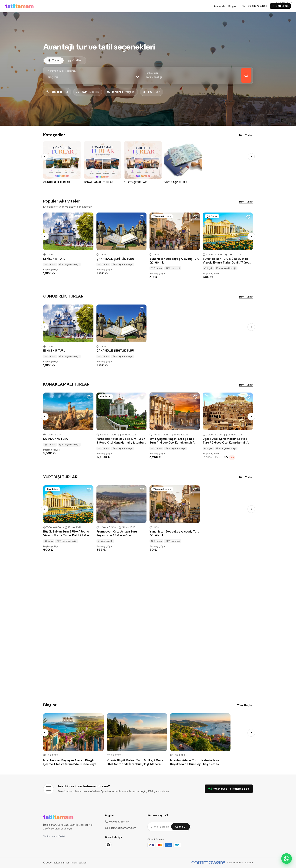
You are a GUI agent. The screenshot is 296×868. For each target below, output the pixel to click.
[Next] (251, 157)
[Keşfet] (246, 75)
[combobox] (93, 77)
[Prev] (45, 157)
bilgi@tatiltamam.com (121, 828)
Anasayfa (220, 6)
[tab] (54, 60)
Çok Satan (212, 216)
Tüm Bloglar (245, 705)
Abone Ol (181, 827)
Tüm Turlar (246, 135)
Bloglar (233, 6)
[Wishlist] (89, 217)
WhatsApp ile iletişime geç (229, 789)
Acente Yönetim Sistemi (240, 863)
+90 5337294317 (117, 822)
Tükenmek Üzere (162, 216)
